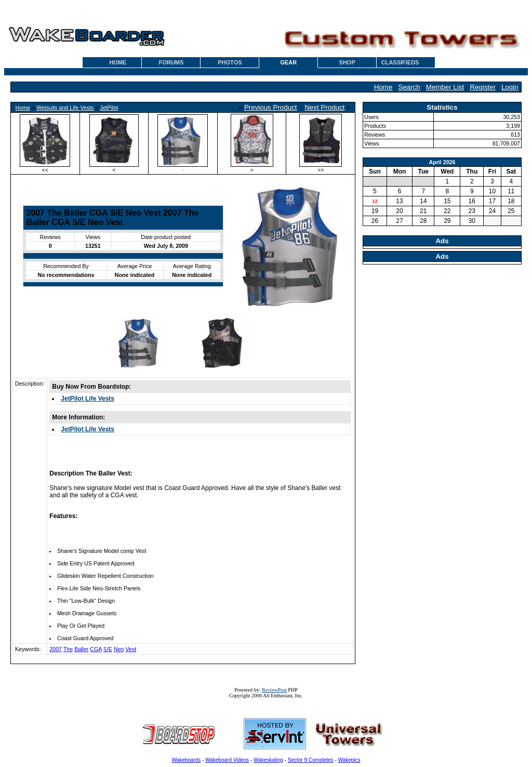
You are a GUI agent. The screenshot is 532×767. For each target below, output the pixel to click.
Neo (119, 649)
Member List (445, 87)
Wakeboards (187, 760)
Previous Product (271, 107)
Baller (81, 649)
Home (383, 87)
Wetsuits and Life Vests (65, 108)
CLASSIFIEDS (400, 62)
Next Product (324, 107)
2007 (56, 649)
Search (409, 87)
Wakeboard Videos (227, 760)
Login (510, 87)
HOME (118, 62)
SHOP (347, 62)
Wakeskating (268, 760)
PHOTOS (230, 62)
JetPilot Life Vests (88, 399)
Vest (131, 649)
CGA (96, 649)
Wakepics (349, 760)
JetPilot (109, 108)
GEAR (288, 62)
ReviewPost (274, 690)
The (68, 649)
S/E (108, 649)
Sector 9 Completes (311, 760)
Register (483, 87)
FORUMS (171, 62)
